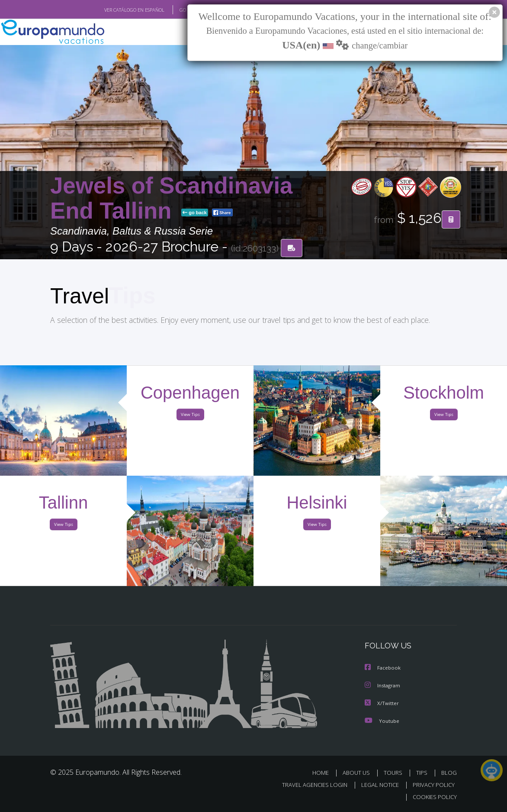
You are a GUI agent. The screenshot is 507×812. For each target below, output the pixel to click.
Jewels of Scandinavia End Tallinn (171, 199)
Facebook (383, 669)
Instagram (383, 687)
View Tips (190, 417)
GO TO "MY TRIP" (183, 10)
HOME (324, 773)
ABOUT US (359, 773)
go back (195, 213)
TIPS (423, 773)
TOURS (395, 773)
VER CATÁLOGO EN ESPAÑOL (114, 10)
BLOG (449, 773)
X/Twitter (382, 704)
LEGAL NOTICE (376, 785)
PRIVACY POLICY (432, 785)
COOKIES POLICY (433, 797)
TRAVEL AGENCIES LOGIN (308, 785)
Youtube (382, 721)
